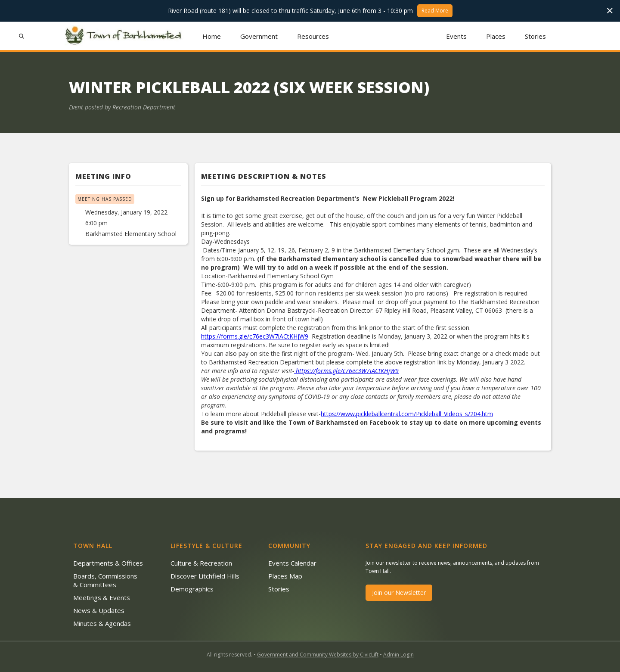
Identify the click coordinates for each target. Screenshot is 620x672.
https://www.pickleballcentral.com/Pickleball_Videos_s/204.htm (407, 414)
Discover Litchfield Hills (205, 576)
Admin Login (398, 655)
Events (456, 36)
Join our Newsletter (399, 593)
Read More (435, 11)
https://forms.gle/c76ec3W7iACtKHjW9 (255, 336)
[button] (259, 36)
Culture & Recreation (201, 563)
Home (212, 36)
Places (496, 36)
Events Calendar (292, 563)
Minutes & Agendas (102, 623)
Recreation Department (144, 107)
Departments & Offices (108, 563)
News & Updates (99, 610)
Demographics (192, 589)
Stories (535, 36)
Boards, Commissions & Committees (105, 580)
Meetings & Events (102, 597)
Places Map (285, 576)
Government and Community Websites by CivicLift (318, 655)
